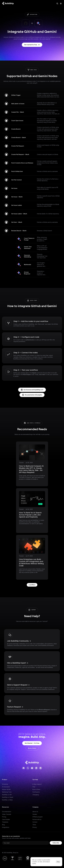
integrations (34, 14)
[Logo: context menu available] (8, 4)
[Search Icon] (57, 4)
